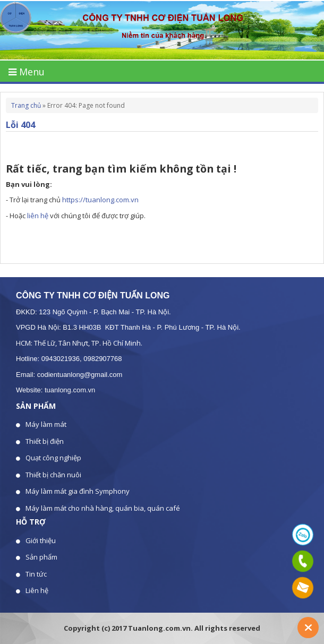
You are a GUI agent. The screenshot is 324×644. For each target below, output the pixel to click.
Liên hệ (37, 590)
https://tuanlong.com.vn (100, 200)
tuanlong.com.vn (70, 390)
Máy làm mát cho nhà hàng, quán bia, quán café (103, 508)
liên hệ (38, 216)
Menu (27, 72)
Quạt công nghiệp (53, 458)
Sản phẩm (41, 557)
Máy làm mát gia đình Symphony (78, 491)
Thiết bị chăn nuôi (53, 475)
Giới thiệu (41, 540)
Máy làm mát (46, 424)
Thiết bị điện (45, 441)
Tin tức (36, 574)
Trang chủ (26, 105)
